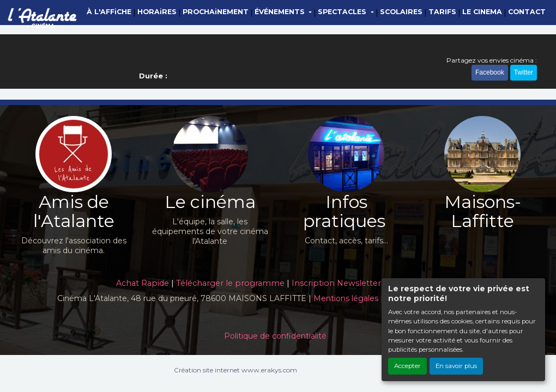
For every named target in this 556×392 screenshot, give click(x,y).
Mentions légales (346, 298)
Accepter (407, 366)
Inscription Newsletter (336, 283)
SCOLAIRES (401, 12)
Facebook (490, 72)
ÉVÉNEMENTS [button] (281, 12)
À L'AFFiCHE (109, 12)
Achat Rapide (143, 283)
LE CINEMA (482, 12)
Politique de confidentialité (275, 336)
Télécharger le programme (230, 283)
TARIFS (442, 12)
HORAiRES (157, 12)
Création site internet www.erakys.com (235, 370)
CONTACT (527, 12)
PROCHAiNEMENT (216, 12)
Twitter (524, 72)
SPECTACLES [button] (343, 12)
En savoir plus (456, 366)
